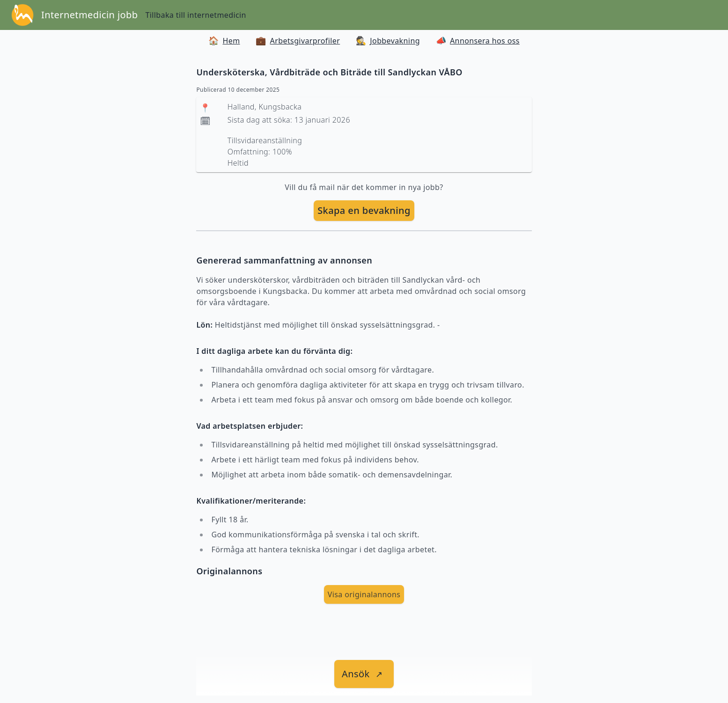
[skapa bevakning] (364, 211)
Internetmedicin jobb (89, 15)
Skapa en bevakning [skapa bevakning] (364, 210)
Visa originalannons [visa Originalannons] (364, 594)
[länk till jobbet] (364, 674)
